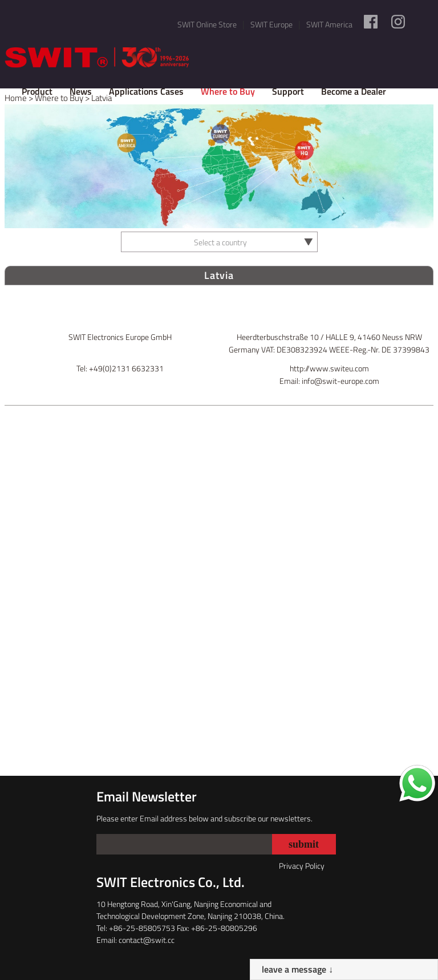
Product (37, 91)
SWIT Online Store (207, 24)
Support (288, 91)
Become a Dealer (354, 91)
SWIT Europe (271, 24)
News (81, 91)
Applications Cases (146, 91)
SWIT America (329, 24)
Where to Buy (228, 91)
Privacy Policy (302, 866)
